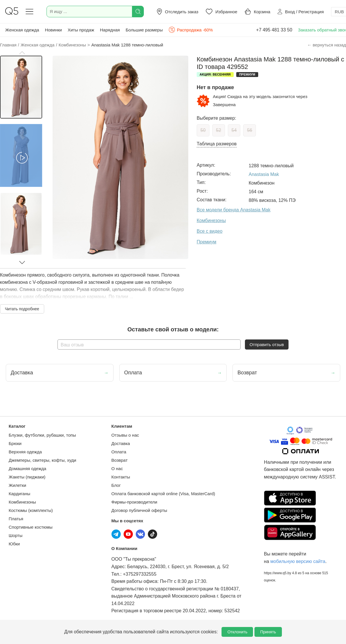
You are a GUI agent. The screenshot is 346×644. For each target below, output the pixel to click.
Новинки (53, 30)
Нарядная (110, 30)
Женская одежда (22, 30)
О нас (117, 469)
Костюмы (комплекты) (31, 510)
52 (219, 130)
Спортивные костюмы (31, 527)
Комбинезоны (22, 502)
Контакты (121, 477)
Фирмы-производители (134, 502)
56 (250, 130)
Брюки (15, 443)
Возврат (120, 460)
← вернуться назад (327, 45)
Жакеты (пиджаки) (27, 477)
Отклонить (237, 632)
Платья (16, 519)
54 (234, 130)
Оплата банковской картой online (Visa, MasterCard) (163, 494)
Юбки (14, 544)
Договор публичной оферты (139, 510)
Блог (116, 485)
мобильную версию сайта (298, 561)
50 (203, 130)
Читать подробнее (22, 309)
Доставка (121, 443)
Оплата (119, 452)
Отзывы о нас (125, 435)
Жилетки (17, 485)
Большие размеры (144, 30)
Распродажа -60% (190, 30)
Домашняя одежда (27, 469)
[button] (22, 53)
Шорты (16, 535)
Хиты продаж (81, 30)
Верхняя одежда (25, 452)
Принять (268, 632)
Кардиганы (19, 494)
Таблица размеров (217, 144)
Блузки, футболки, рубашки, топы (42, 435)
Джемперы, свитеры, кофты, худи (42, 460)
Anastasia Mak (264, 174)
